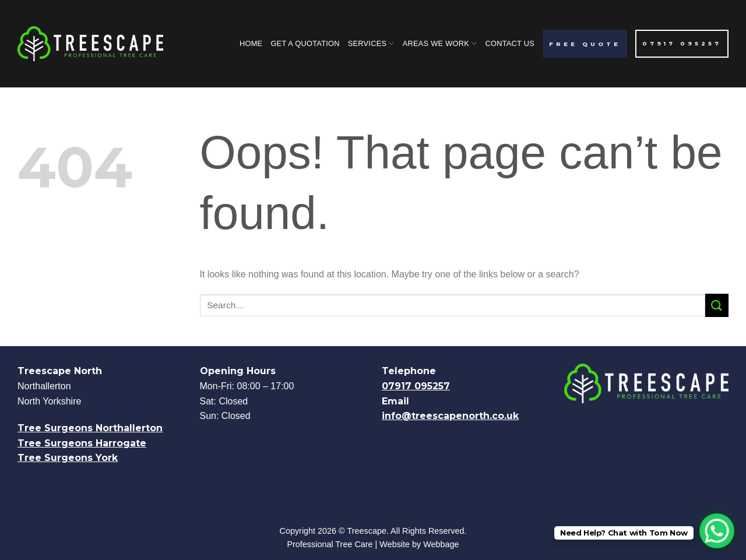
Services (371, 43)
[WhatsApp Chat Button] (717, 531)
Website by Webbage (419, 544)
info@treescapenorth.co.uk (450, 416)
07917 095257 (416, 386)
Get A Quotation (305, 43)
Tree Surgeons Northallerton (90, 428)
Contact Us (510, 43)
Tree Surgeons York (68, 458)
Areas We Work (440, 43)
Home (251, 43)
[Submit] (717, 305)
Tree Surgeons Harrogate (82, 443)
